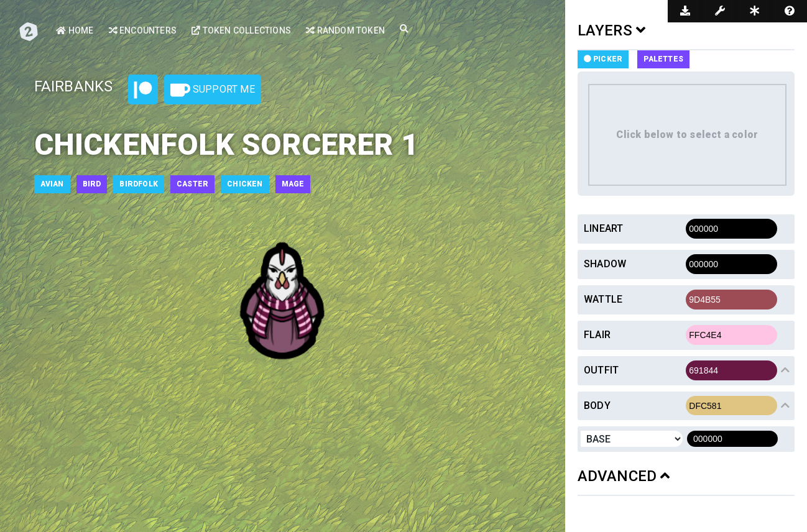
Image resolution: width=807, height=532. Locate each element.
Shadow (605, 264)
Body (597, 406)
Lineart (603, 228)
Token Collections (241, 30)
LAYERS (612, 30)
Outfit (601, 370)
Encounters (143, 30)
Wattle (603, 299)
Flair (597, 335)
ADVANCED (624, 476)
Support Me (213, 90)
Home (75, 30)
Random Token (345, 30)
